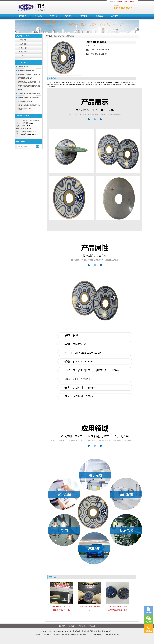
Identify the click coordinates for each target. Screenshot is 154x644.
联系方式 (99, 16)
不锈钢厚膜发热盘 (24, 67)
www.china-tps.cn (63, 631)
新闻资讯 (69, 16)
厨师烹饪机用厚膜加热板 (26, 70)
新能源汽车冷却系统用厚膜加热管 (29, 94)
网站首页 (23, 16)
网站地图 (92, 626)
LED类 (21, 56)
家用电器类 (23, 44)
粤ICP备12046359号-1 (105, 631)
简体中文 (119, 1)
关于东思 (38, 16)
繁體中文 (126, 1)
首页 (55, 36)
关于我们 (72, 626)
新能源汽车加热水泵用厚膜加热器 (29, 82)
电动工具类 (23, 48)
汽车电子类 (23, 40)
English (132, 1)
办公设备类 (23, 52)
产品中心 (53, 16)
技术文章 (84, 16)
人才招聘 (114, 16)
